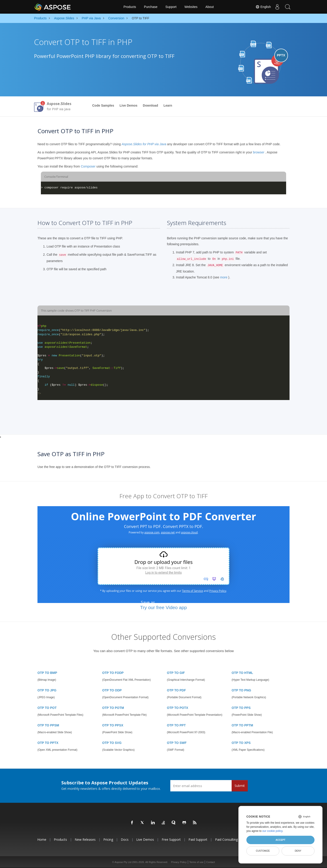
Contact (211, 862)
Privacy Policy (179, 862)
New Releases (85, 839)
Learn (168, 105)
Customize (263, 851)
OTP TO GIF (176, 673)
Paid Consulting (226, 839)
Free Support (171, 839)
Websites (191, 7)
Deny (298, 851)
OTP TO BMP (47, 673)
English (261, 7)
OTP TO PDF (176, 690)
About (210, 7)
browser (259, 152)
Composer (88, 166)
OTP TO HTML (242, 673)
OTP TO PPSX (113, 725)
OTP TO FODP (113, 673)
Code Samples (103, 105)
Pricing (108, 839)
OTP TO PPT (176, 725)
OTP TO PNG (241, 690)
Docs (125, 839)
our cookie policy (272, 831)
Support (171, 7)
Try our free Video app (163, 607)
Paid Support (198, 839)
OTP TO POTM (113, 708)
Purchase (151, 7)
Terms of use (196, 862)
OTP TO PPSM (48, 725)
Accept (280, 840)
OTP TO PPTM (242, 725)
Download (150, 105)
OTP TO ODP (112, 690)
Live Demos (128, 105)
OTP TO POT (47, 708)
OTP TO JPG (47, 690)
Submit (240, 786)
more (224, 277)
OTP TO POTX (178, 708)
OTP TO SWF (177, 743)
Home (42, 839)
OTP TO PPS (241, 708)
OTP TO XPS (241, 743)
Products (130, 7)
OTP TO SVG (112, 743)
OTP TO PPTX (48, 743)
